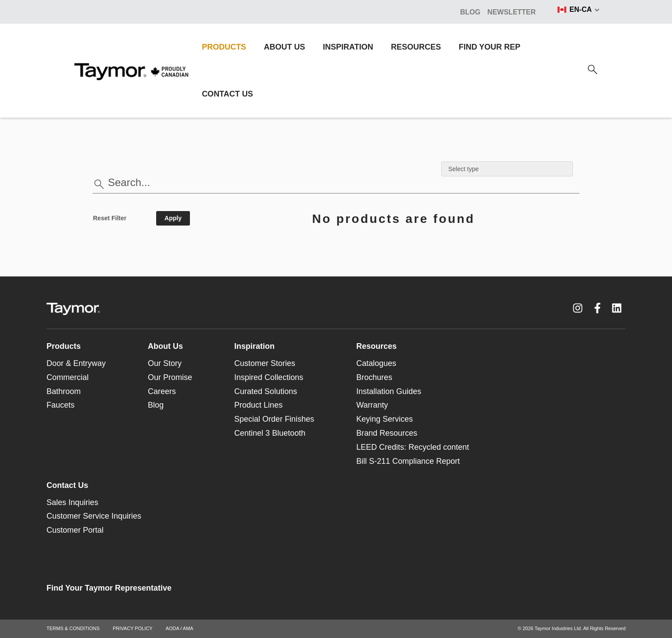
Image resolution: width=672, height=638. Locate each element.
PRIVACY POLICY (133, 628)
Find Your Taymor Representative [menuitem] (109, 588)
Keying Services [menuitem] (384, 419)
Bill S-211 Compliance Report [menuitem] (408, 461)
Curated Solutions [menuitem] (266, 391)
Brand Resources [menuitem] (387, 433)
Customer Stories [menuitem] (265, 363)
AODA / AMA (180, 628)
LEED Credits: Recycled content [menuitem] (413, 447)
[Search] (593, 70)
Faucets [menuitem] (61, 405)
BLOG (470, 12)
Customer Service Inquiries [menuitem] (94, 516)
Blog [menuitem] (156, 405)
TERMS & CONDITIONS (73, 628)
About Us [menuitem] (165, 346)
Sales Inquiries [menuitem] (72, 502)
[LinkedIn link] (617, 308)
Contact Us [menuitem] (67, 485)
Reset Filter (110, 218)
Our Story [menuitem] (165, 363)
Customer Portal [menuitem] (75, 530)
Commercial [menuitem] (68, 377)
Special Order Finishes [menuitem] (274, 419)
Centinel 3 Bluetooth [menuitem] (270, 433)
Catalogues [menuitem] (376, 363)
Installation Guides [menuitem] (389, 391)
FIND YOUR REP (490, 47)
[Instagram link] (578, 308)
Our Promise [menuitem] (170, 377)
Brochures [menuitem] (374, 377)
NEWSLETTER (511, 12)
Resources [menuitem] (376, 346)
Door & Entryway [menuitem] (76, 363)
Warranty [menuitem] (372, 405)
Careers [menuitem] (162, 391)
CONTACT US (227, 94)
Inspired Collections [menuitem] (269, 377)
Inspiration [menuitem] (254, 346)
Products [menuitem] (64, 346)
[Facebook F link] (597, 308)
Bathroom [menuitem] (64, 391)
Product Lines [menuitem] (258, 405)
